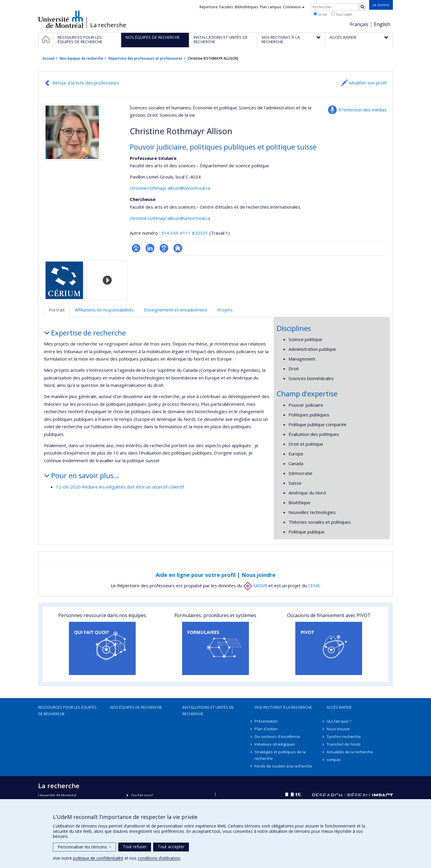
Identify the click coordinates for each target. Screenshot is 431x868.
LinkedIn (150, 248)
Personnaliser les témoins (84, 847)
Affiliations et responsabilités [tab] (104, 310)
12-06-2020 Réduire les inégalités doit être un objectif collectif (120, 487)
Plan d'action (266, 729)
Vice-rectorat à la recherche (283, 707)
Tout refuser (135, 847)
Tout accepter (171, 847)
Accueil (48, 58)
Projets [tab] (225, 310)
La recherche (108, 25)
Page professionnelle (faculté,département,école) (136, 248)
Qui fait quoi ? (339, 721)
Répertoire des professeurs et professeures (145, 58)
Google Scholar (164, 248)
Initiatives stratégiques (275, 744)
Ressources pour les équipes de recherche (67, 710)
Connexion (294, 7)
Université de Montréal (61, 19)
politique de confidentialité (98, 858)
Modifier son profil (368, 83)
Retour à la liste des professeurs (86, 83)
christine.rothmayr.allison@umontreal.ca (170, 188)
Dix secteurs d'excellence (277, 736)
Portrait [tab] (57, 310)
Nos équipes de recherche (81, 58)
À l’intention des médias (363, 110)
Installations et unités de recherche (208, 710)
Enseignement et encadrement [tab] (176, 310)
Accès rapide (339, 707)
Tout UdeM (341, 14)
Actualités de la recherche (350, 752)
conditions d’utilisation (159, 858)
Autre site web (178, 248)
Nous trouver (338, 729)
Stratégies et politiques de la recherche (280, 755)
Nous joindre (259, 575)
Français (359, 24)
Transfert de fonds (344, 744)
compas (334, 760)
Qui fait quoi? (142, 795)
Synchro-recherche (344, 736)
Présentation (266, 721)
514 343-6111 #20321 (185, 233)
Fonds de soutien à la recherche (283, 766)
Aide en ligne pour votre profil (196, 575)
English (382, 24)
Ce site (320, 14)
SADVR (255, 585)
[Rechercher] (362, 7)
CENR (314, 585)
